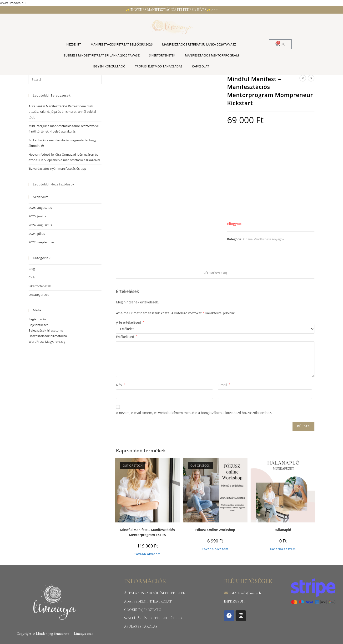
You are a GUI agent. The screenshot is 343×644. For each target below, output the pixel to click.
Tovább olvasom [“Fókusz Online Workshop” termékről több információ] (215, 549)
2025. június (37, 216)
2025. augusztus (40, 208)
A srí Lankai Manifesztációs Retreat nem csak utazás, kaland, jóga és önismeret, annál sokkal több (62, 112)
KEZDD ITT (74, 45)
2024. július (37, 234)
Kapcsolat (201, 67)
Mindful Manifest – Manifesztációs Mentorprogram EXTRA (147, 532)
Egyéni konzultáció (109, 67)
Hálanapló (283, 530)
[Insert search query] (65, 80)
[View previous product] (303, 78)
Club (32, 277)
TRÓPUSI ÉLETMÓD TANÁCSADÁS (159, 67)
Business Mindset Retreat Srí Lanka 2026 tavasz (102, 56)
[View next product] (311, 78)
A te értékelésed (130, 322)
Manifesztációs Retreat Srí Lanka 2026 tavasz (199, 45)
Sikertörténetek (40, 286)
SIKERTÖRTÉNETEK (162, 56)
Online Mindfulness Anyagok (264, 239)
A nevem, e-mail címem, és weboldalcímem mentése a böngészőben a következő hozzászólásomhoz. (194, 413)
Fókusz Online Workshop (215, 530)
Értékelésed (126, 337)
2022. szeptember (42, 242)
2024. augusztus (40, 225)
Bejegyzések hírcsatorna (46, 330)
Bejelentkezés (38, 325)
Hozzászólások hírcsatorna (48, 336)
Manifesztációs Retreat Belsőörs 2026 (121, 45)
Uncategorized (39, 295)
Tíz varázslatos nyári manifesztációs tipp (57, 169)
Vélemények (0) (215, 273)
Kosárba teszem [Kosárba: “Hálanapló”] (283, 549)
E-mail (224, 385)
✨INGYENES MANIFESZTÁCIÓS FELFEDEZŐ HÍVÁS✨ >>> (172, 10)
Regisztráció (37, 319)
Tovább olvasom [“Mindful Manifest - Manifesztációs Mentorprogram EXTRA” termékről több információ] (148, 554)
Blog (32, 269)
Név (121, 385)
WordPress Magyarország (47, 342)
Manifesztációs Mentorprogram (212, 56)
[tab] (215, 273)
